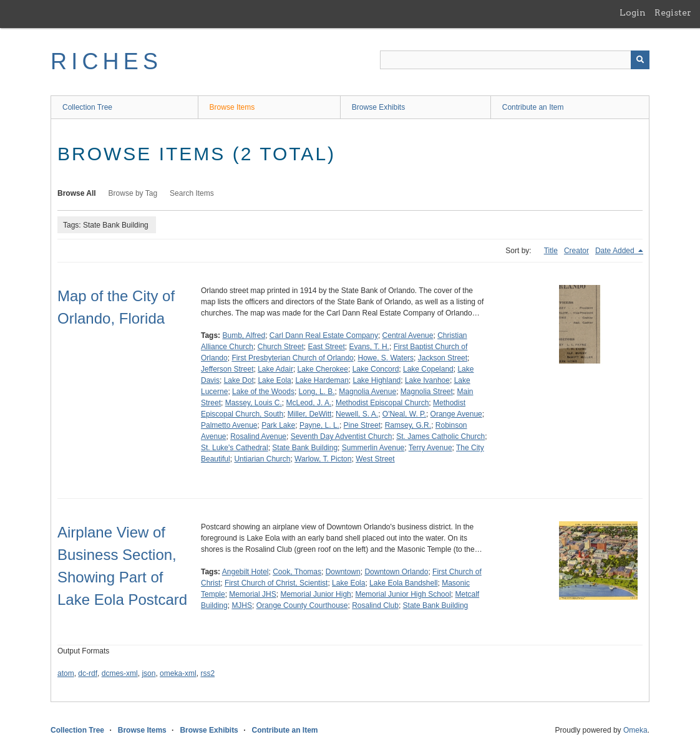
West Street (375, 459)
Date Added (616, 251)
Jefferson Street (227, 369)
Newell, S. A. (357, 414)
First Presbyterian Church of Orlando (292, 358)
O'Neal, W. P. (404, 414)
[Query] (515, 60)
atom (66, 673)
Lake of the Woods (263, 392)
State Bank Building (305, 448)
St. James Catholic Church (440, 436)
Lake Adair (275, 369)
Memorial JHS (252, 594)
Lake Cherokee (323, 369)
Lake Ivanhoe (427, 380)
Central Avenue (408, 335)
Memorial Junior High (315, 594)
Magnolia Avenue (367, 392)
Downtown (343, 572)
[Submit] (640, 60)
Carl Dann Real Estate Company (324, 335)
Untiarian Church (262, 459)
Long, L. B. (317, 392)
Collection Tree (87, 107)
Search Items (192, 193)
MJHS (242, 605)
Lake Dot (239, 380)
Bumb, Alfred (244, 335)
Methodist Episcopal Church (382, 403)
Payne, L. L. (319, 425)
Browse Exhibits (378, 107)
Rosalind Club (375, 605)
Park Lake (278, 425)
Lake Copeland (428, 369)
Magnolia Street (427, 392)
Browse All (77, 193)
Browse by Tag (133, 193)
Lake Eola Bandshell (403, 583)
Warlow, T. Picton (323, 459)
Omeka (635, 730)
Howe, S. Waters (386, 358)
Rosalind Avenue (258, 436)
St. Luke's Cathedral (235, 448)
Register (673, 12)
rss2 (207, 673)
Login (633, 12)
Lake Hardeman (322, 380)
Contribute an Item (533, 107)
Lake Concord (376, 369)
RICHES (106, 61)
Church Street (281, 347)
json (148, 673)
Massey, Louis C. (254, 403)
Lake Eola (274, 380)
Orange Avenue (456, 414)
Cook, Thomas (297, 572)
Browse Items (232, 107)
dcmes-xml (120, 673)
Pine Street (362, 425)
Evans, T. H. (369, 347)
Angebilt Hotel (245, 572)
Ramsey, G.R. (408, 425)
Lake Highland (377, 380)
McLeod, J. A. (309, 403)
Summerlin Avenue (373, 448)
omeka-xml (178, 673)
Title (551, 251)
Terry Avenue (430, 448)
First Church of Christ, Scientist (276, 583)
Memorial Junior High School (403, 594)
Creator (576, 251)
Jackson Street (443, 358)
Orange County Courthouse (302, 605)
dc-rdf (88, 673)
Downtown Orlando (396, 572)
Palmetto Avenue (229, 425)
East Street (326, 347)
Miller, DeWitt (310, 414)
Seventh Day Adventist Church (342, 436)
